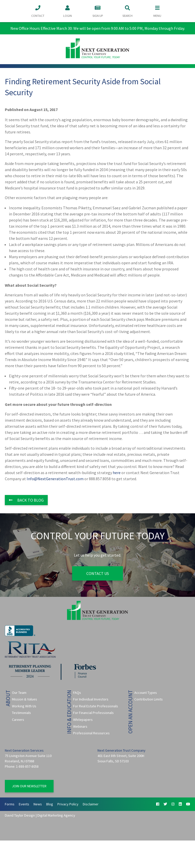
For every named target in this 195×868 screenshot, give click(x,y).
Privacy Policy (68, 804)
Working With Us (24, 706)
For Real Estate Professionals (96, 706)
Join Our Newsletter (29, 786)
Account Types (146, 693)
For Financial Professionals (93, 713)
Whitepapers (83, 720)
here (117, 473)
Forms (10, 804)
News (38, 804)
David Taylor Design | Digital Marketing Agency (40, 815)
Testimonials (21, 713)
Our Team (19, 693)
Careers (18, 720)
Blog (50, 804)
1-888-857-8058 (27, 766)
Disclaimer (91, 804)
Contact (38, 11)
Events (24, 804)
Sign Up (97, 11)
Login (68, 11)
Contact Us (98, 573)
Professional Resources (91, 733)
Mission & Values (25, 699)
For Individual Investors (91, 699)
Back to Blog (26, 500)
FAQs (77, 693)
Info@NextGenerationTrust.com (55, 479)
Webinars (80, 726)
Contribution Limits (149, 699)
